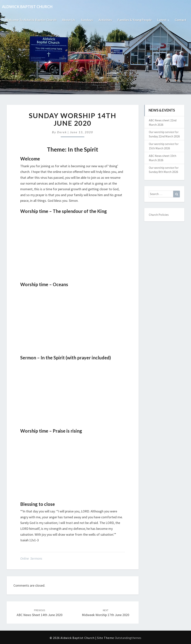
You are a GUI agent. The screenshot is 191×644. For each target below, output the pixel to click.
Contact (181, 20)
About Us (69, 20)
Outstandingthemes (128, 638)
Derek (62, 132)
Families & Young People (135, 20)
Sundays (87, 20)
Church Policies (159, 215)
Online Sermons (31, 558)
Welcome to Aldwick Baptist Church (31, 20)
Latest (163, 20)
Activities (105, 20)
